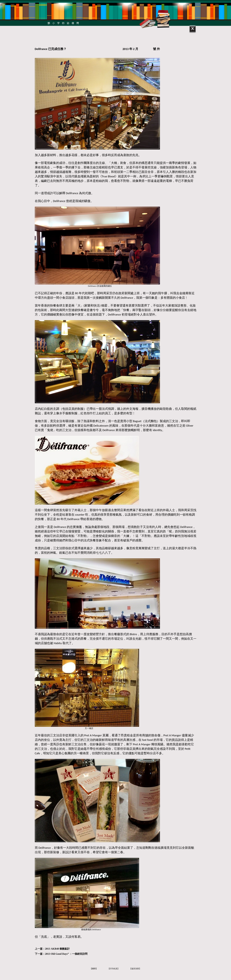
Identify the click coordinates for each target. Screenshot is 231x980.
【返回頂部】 (135, 969)
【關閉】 (94, 969)
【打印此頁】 (114, 969)
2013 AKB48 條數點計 (58, 949)
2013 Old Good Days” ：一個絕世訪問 (66, 954)
